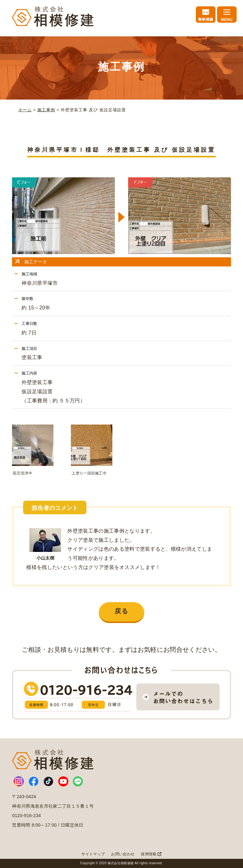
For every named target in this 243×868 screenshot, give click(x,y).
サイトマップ (93, 854)
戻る (121, 611)
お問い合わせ (123, 854)
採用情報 (151, 854)
